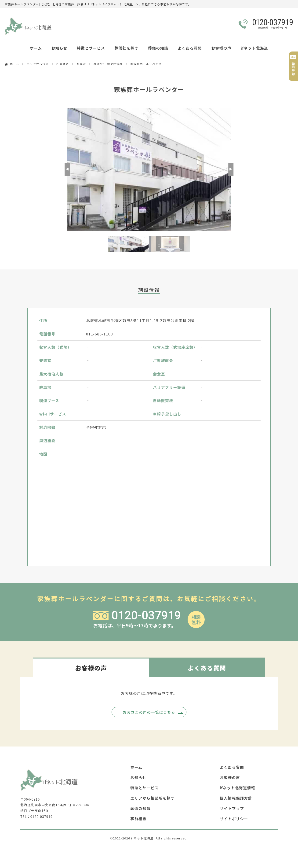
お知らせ (59, 48)
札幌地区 (63, 64)
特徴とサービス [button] (91, 48)
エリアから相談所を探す (153, 798)
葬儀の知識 (158, 48)
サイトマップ (232, 808)
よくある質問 (190, 48)
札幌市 (81, 64)
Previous (67, 169)
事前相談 (138, 819)
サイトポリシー (234, 819)
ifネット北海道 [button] (254, 48)
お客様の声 (221, 48)
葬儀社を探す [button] (127, 48)
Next (231, 169)
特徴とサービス (144, 788)
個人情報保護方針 (236, 798)
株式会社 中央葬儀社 (108, 64)
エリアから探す (38, 64)
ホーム (36, 48)
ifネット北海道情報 (238, 788)
